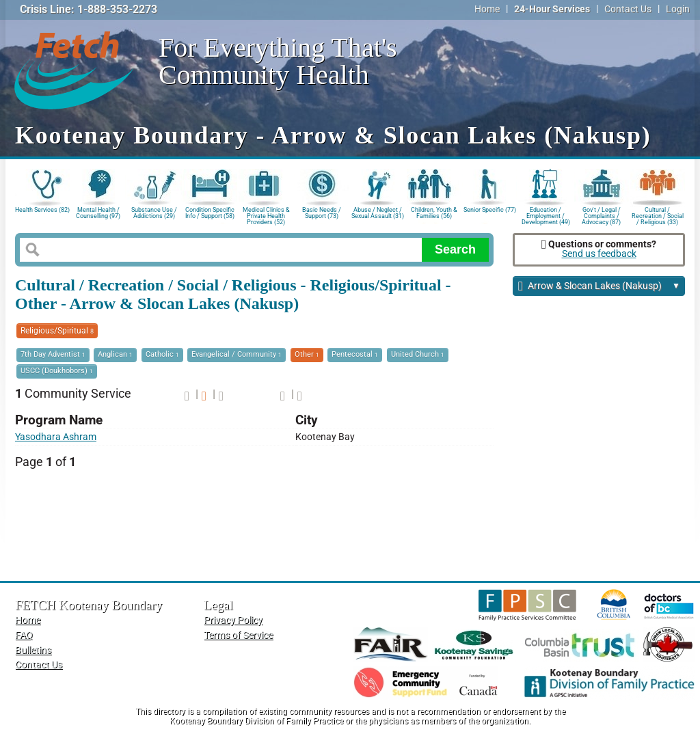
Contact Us (628, 9)
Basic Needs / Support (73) (322, 213)
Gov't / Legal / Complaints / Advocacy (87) (601, 215)
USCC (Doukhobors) (57, 371)
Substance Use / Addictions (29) (154, 213)
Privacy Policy (233, 620)
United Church (418, 354)
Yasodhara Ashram (56, 437)
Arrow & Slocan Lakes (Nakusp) (599, 287)
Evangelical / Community (237, 354)
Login (678, 9)
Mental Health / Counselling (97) (98, 213)
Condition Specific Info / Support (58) (210, 213)
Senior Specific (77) (490, 210)
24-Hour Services (552, 9)
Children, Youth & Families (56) (434, 213)
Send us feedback (599, 254)
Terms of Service (238, 635)
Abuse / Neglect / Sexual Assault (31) (378, 213)
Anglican (115, 354)
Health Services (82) (42, 210)
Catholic (162, 354)
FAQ (24, 635)
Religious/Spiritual (57, 331)
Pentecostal (355, 354)
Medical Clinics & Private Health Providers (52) (266, 215)
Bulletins (33, 650)
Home (487, 9)
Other (307, 354)
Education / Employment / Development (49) (546, 215)
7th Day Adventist (53, 354)
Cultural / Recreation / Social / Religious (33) (658, 215)
